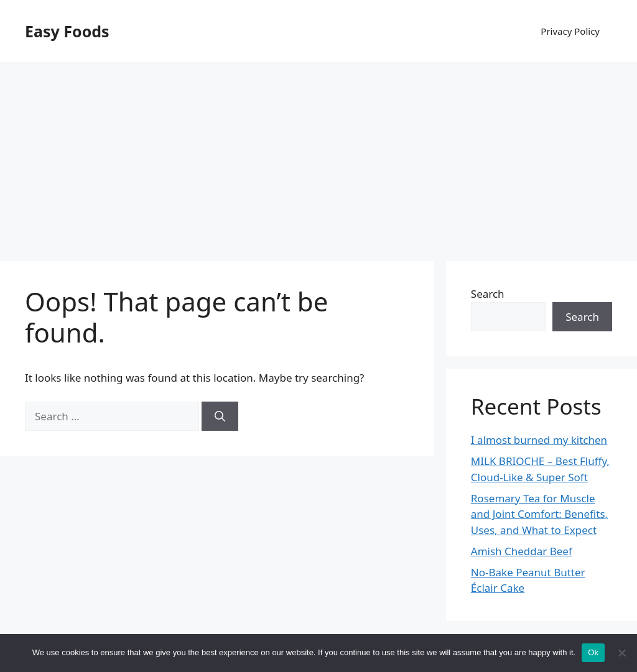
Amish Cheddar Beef (522, 551)
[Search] (220, 417)
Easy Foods (67, 31)
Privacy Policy (570, 31)
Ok (593, 652)
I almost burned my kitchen (539, 440)
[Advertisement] (318, 155)
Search (488, 294)
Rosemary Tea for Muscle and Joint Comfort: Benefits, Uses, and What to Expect (539, 514)
